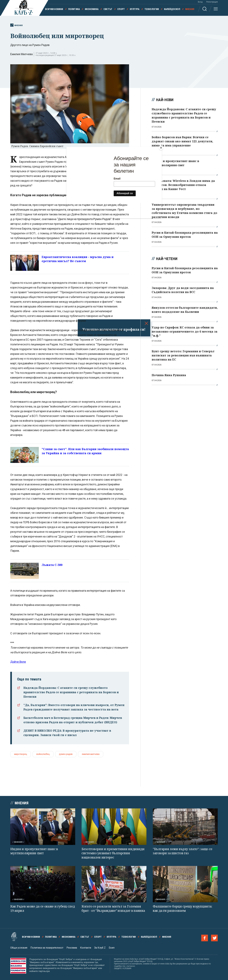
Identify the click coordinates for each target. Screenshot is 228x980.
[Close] (161, 148)
